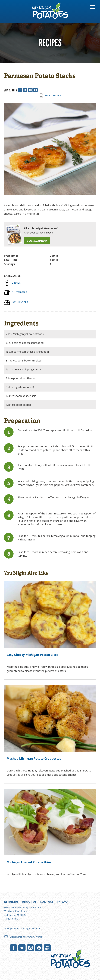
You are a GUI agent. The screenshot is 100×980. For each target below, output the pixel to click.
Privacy (63, 901)
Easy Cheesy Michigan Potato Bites (32, 655)
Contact (47, 901)
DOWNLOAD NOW (37, 241)
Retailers (11, 901)
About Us (29, 901)
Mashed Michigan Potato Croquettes (34, 758)
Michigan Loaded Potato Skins (29, 862)
